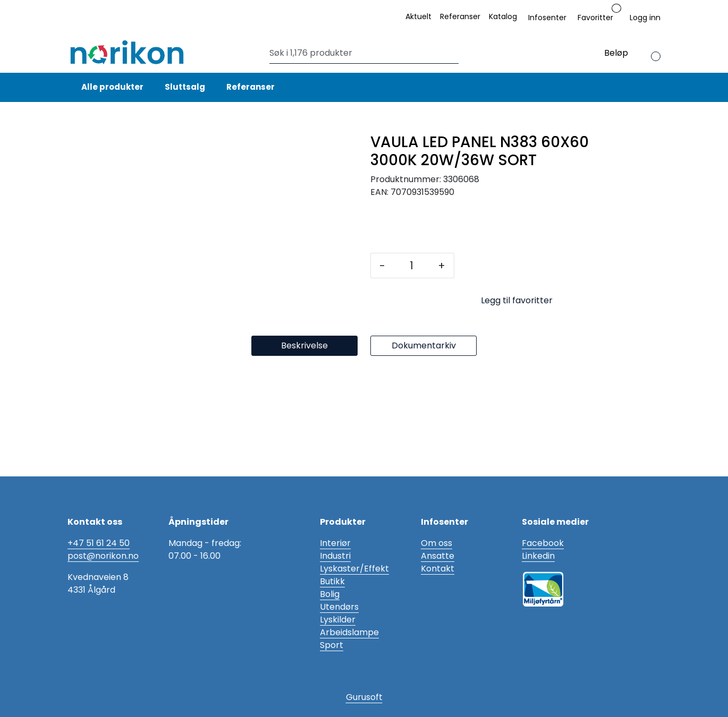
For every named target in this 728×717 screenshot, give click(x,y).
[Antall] (412, 266)
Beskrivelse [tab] (304, 453)
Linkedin (538, 556)
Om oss (437, 543)
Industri (335, 556)
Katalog (503, 16)
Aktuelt (418, 16)
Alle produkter (111, 87)
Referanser (460, 16)
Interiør (335, 543)
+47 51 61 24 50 (99, 543)
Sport (332, 645)
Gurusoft (364, 697)
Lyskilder (338, 620)
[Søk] (362, 53)
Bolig (330, 594)
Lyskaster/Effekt (354, 569)
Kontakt (438, 569)
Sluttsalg (185, 87)
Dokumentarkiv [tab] (424, 453)
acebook (545, 543)
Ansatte (438, 556)
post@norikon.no (103, 556)
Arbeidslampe (349, 632)
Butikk (332, 581)
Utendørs (339, 607)
